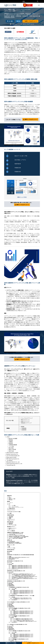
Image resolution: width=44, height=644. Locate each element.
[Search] (38, 1)
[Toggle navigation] (39, 5)
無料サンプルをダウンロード (30, 21)
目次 (18, 21)
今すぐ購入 (10, 21)
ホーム (5, 9)
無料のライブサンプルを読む (11, 643)
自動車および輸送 (11, 9)
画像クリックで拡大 (22, 197)
